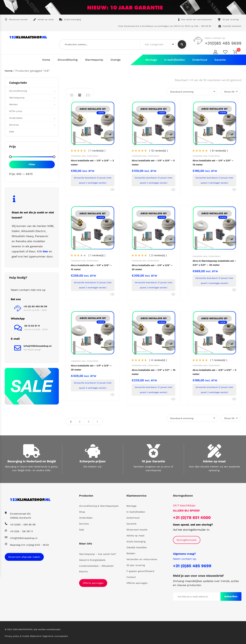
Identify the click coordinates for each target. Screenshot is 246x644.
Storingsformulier (187, 540)
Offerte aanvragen (93, 583)
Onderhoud (200, 60)
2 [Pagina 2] (80, 421)
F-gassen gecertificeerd (140, 571)
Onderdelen (93, 156)
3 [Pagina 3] (88, 421)
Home (46, 60)
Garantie (220, 60)
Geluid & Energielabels (92, 560)
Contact (131, 577)
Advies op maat (44, 20)
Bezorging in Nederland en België (32, 461)
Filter (32, 164)
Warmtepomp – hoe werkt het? (98, 554)
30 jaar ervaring (228, 20)
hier (45, 251)
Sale (12, 131)
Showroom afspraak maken (24, 557)
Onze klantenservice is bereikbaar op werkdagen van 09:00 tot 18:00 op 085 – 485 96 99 (164, 26)
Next (97, 421)
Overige (116, 60)
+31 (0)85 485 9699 (192, 566)
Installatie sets (78, 156)
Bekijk (112, 189)
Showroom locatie (16, 20)
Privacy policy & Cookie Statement (23, 636)
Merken (13, 104)
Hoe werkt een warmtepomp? (195, 20)
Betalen (131, 553)
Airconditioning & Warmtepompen (99, 506)
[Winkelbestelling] (192, 91)
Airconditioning (68, 60)
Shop (82, 512)
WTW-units (16, 111)
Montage (151, 60)
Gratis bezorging (70, 20)
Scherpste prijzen (92, 461)
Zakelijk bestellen (230, 26)
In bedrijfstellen (175, 60)
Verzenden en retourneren (142, 559)
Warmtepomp (94, 60)
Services (14, 125)
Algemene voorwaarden (55, 636)
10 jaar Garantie (153, 461)
